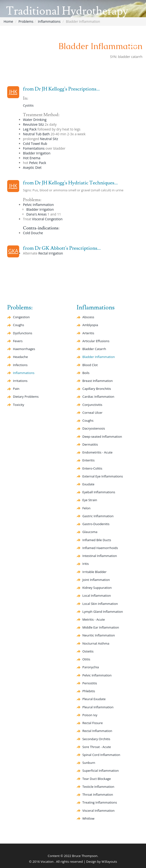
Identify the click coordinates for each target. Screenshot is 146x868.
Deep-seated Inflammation (102, 437)
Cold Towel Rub (35, 144)
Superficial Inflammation (101, 771)
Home (8, 21)
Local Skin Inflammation (100, 604)
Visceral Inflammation (99, 811)
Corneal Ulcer (93, 413)
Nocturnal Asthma (96, 643)
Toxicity (19, 405)
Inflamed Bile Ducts (97, 540)
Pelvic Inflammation (38, 205)
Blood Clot (90, 365)
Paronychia (91, 667)
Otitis (86, 659)
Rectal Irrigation (51, 253)
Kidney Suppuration (97, 588)
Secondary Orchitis (96, 739)
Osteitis (88, 651)
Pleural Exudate (94, 699)
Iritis (86, 564)
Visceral (47, 219)
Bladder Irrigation (37, 153)
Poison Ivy (90, 715)
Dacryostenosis (94, 428)
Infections (20, 365)
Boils (86, 373)
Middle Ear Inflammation (101, 627)
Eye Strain (90, 500)
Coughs (18, 325)
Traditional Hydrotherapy (67, 11)
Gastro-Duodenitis (96, 524)
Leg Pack (30, 129)
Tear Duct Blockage (97, 779)
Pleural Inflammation (98, 707)
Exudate (88, 484)
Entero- (92, 468)
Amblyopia (90, 325)
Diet (32, 167)
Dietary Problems (26, 397)
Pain (16, 389)
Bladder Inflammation (99, 357)
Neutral (49, 139)
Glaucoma (90, 532)
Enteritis (89, 460)
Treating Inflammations (100, 802)
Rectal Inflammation (97, 731)
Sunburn (89, 763)
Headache (20, 357)
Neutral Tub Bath (36, 134)
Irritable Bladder (95, 572)
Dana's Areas (37, 214)
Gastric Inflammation (98, 516)
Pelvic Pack (38, 163)
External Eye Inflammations (103, 476)
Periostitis (90, 683)
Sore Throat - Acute (97, 747)
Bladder (94, 349)
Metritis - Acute (94, 619)
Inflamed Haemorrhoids (100, 548)
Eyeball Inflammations (99, 492)
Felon (87, 508)
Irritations (20, 381)
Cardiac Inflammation (98, 397)
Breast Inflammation (98, 381)
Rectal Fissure (93, 723)
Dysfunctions (23, 333)
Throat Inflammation (98, 794)
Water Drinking (35, 120)
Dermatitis (90, 444)
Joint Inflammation (96, 580)
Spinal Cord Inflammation (101, 755)
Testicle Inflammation (98, 787)
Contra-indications (41, 228)
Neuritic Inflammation (99, 635)
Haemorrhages (24, 349)
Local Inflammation (97, 596)
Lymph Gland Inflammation (103, 612)
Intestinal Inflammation (100, 556)
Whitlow (88, 818)
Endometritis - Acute (98, 452)
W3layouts (109, 862)
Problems (26, 21)
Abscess (88, 317)
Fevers (18, 341)
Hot (32, 158)
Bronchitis (97, 389)
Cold (33, 233)
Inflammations (49, 21)
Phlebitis (89, 691)
